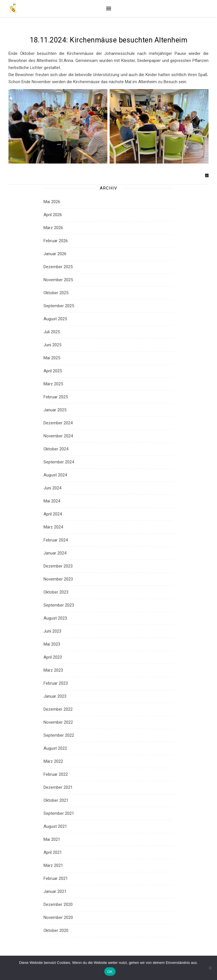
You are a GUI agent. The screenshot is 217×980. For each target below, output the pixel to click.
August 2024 (55, 475)
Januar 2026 (55, 254)
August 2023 (55, 618)
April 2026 (53, 215)
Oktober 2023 (56, 592)
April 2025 (53, 371)
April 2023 (53, 657)
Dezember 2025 (58, 267)
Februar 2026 (56, 241)
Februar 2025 (56, 397)
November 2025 (58, 280)
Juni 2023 (52, 631)
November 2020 (58, 917)
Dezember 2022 (58, 709)
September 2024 (59, 462)
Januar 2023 (55, 696)
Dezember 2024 (58, 423)
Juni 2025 (52, 345)
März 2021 (53, 865)
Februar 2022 (56, 774)
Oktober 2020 (56, 930)
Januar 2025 (55, 410)
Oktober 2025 (56, 293)
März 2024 (53, 527)
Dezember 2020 (58, 904)
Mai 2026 (52, 202)
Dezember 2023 (58, 566)
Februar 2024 (56, 540)
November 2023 (58, 579)
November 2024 (58, 436)
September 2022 (59, 735)
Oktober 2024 (56, 449)
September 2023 (59, 605)
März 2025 (53, 384)
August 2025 (55, 319)
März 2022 (53, 761)
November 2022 (58, 722)
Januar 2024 (55, 553)
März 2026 (53, 228)
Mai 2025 (52, 358)
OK (110, 972)
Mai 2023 (52, 644)
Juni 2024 (52, 488)
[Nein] (210, 968)
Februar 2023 (56, 683)
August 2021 (55, 826)
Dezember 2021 (58, 787)
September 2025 (59, 306)
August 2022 (55, 748)
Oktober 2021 (56, 800)
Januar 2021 (55, 891)
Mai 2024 (52, 501)
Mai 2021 (52, 839)
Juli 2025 (52, 332)
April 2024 (53, 514)
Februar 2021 (56, 878)
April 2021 (53, 852)
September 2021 (59, 813)
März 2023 (53, 670)
